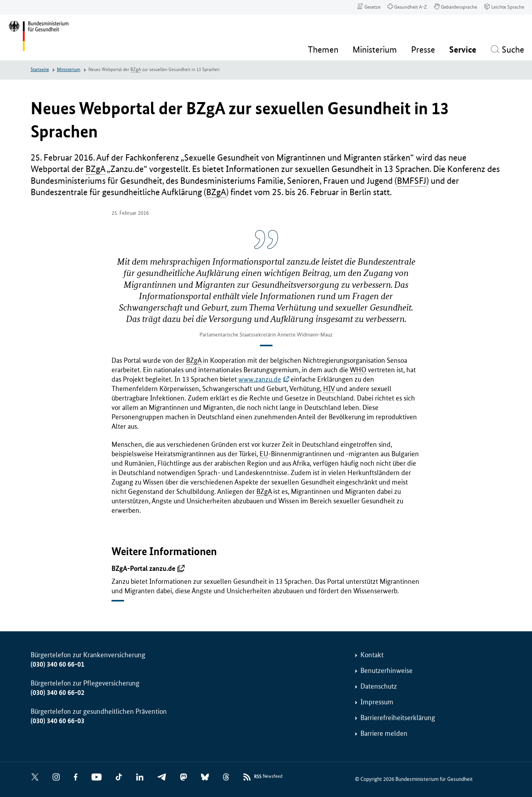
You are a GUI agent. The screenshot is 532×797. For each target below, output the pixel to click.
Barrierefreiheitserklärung (398, 718)
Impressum (377, 702)
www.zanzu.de (260, 379)
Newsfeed (268, 777)
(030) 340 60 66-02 (58, 693)
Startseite (40, 70)
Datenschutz (379, 686)
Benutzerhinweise (387, 671)
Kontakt (372, 655)
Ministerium (69, 70)
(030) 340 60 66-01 (58, 664)
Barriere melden (384, 733)
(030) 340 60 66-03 (58, 721)
